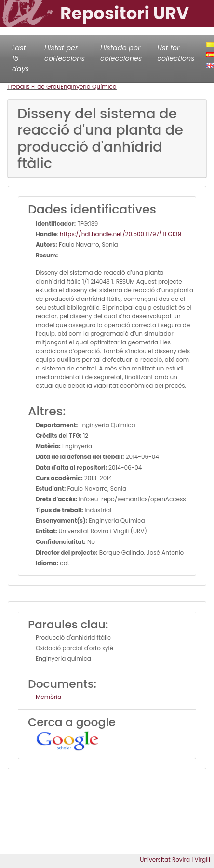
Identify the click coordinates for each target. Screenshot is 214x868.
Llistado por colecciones (121, 53)
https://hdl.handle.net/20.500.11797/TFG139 (120, 234)
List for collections (176, 53)
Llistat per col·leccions (65, 53)
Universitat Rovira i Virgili (175, 860)
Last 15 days (20, 58)
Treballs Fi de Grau (34, 87)
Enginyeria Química (89, 87)
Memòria (48, 697)
